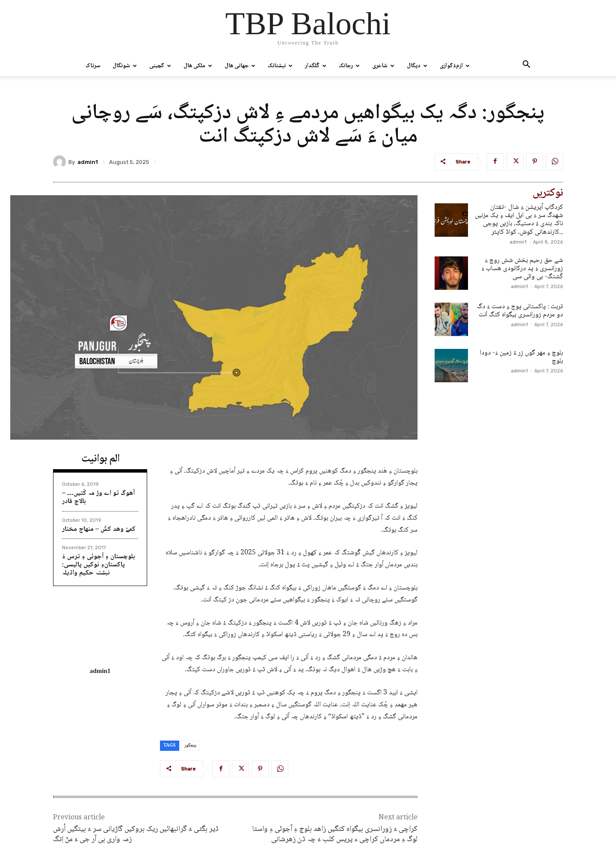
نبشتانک (280, 66)
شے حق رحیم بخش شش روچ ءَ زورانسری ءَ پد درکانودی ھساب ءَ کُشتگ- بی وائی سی (522, 269)
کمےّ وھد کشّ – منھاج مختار (99, 529)
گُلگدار (316, 66)
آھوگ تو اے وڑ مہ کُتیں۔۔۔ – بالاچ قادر (98, 497)
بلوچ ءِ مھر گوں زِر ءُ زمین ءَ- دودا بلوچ (521, 357)
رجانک (349, 66)
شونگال (125, 66)
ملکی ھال (198, 66)
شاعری (383, 66)
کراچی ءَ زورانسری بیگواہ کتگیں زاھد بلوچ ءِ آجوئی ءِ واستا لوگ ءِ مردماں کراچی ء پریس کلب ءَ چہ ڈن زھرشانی (335, 834)
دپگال (417, 66)
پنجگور (190, 745)
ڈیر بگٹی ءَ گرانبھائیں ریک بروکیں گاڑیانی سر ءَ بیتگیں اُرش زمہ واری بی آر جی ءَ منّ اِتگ (136, 834)
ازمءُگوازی (455, 66)
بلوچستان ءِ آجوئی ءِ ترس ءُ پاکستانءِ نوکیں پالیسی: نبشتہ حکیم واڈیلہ (99, 565)
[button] (526, 66)
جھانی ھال (240, 66)
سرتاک (93, 66)
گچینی (160, 66)
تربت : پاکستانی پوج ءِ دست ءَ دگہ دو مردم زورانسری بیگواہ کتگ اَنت (520, 311)
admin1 (88, 162)
